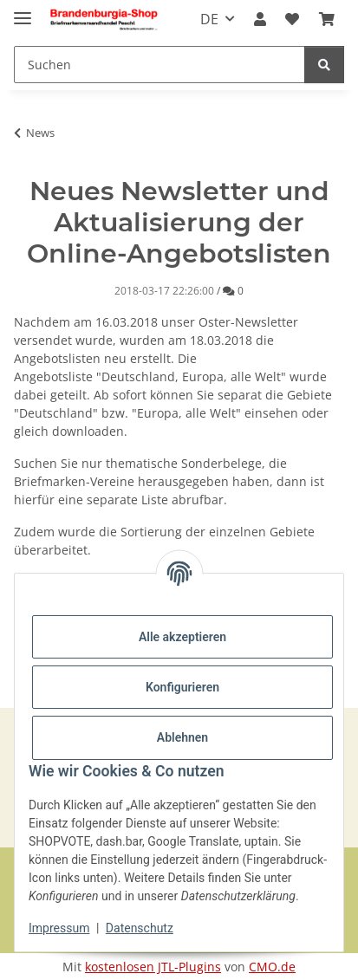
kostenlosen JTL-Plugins (153, 967)
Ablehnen (182, 737)
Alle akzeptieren (182, 637)
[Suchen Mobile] (159, 65)
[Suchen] (324, 65)
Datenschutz (140, 928)
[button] (260, 19)
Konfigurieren (182, 687)
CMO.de (272, 967)
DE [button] (209, 19)
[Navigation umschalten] (23, 11)
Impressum (59, 928)
